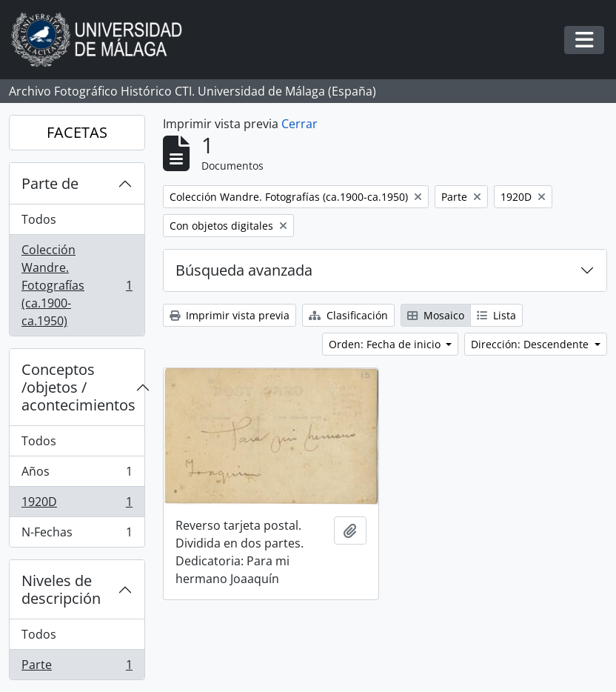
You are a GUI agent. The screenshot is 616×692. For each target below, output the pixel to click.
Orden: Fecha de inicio (386, 344)
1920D (77, 505)
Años (77, 475)
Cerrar (299, 124)
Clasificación (348, 315)
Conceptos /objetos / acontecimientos (78, 387)
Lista (496, 315)
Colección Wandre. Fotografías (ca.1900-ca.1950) (77, 285)
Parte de (50, 183)
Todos (39, 219)
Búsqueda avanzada (244, 270)
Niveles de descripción (61, 589)
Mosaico (436, 315)
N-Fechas (77, 535)
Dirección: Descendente (531, 344)
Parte (77, 668)
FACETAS (77, 132)
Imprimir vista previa (230, 315)
